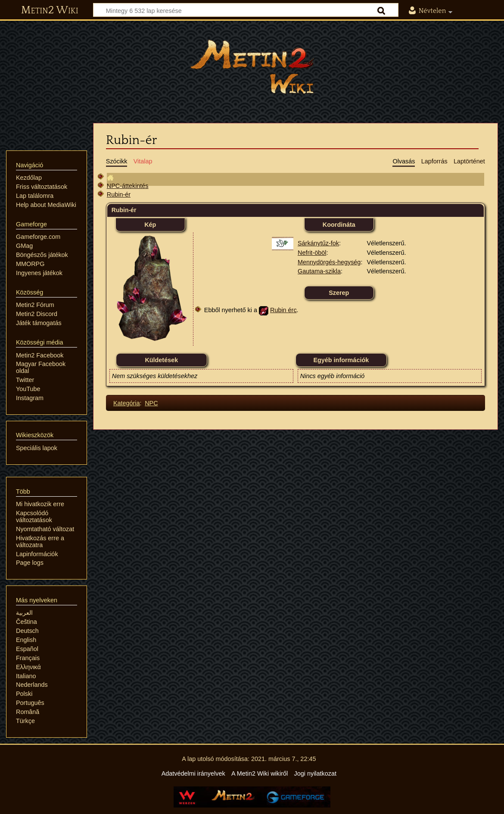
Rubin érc (283, 310)
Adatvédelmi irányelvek (193, 773)
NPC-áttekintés (128, 186)
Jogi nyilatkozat (315, 773)
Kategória (127, 403)
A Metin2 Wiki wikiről (260, 773)
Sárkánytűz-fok (318, 243)
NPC (151, 403)
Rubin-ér (119, 194)
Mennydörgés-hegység (329, 262)
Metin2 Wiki (50, 10)
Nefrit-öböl (312, 253)
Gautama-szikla (319, 271)
